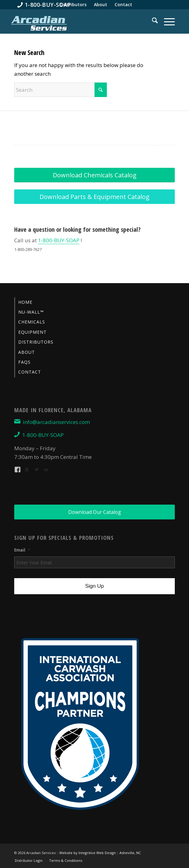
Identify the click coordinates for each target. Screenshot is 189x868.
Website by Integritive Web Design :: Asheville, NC (100, 853)
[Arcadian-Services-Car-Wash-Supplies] (39, 23)
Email (22, 550)
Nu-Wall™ (31, 312)
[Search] (152, 21)
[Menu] (166, 21)
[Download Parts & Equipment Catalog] (94, 197)
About (27, 352)
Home (25, 302)
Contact (30, 372)
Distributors (36, 342)
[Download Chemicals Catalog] (94, 175)
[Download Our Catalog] (94, 512)
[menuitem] (44, 5)
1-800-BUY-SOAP (59, 240)
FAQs (24, 362)
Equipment (32, 332)
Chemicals (32, 322)
